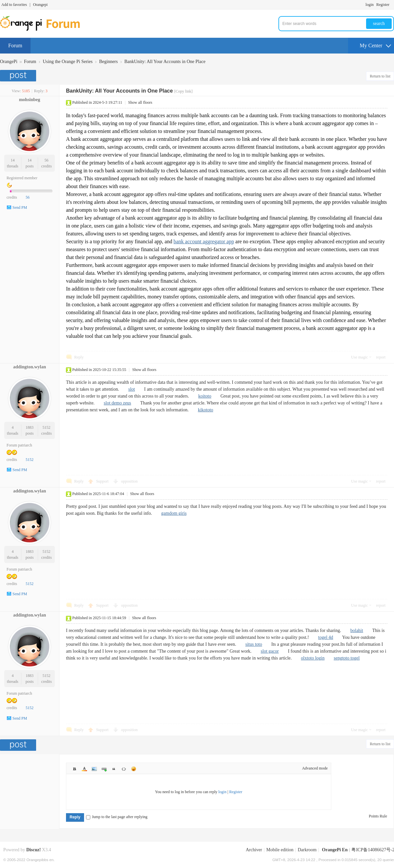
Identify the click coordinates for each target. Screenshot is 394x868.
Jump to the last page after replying (117, 817)
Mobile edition (280, 850)
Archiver (254, 850)
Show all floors (140, 102)
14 (12, 160)
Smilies (134, 769)
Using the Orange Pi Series (68, 62)
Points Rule (378, 816)
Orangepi (40, 5)
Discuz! (33, 850)
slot (132, 389)
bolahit (357, 630)
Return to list (380, 76)
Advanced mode (315, 768)
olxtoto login (313, 658)
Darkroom (307, 850)
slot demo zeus (117, 403)
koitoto (205, 396)
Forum (15, 45)
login (370, 5)
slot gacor (270, 651)
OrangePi (9, 62)
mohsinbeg (30, 100)
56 (47, 160)
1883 (30, 427)
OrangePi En (335, 850)
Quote (114, 769)
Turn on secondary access (392, 5)
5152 (47, 427)
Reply (79, 357)
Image (94, 769)
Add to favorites (14, 5)
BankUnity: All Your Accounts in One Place (165, 62)
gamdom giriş (174, 513)
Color (84, 769)
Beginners (109, 62)
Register (383, 5)
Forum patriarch (19, 445)
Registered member (22, 178)
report (381, 357)
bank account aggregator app (204, 241)
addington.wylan (30, 367)
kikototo (206, 410)
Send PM (20, 207)
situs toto (254, 644)
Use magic (359, 357)
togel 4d (326, 637)
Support (103, 481)
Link (104, 769)
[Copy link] (184, 91)
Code (124, 769)
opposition (130, 481)
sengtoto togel (347, 658)
